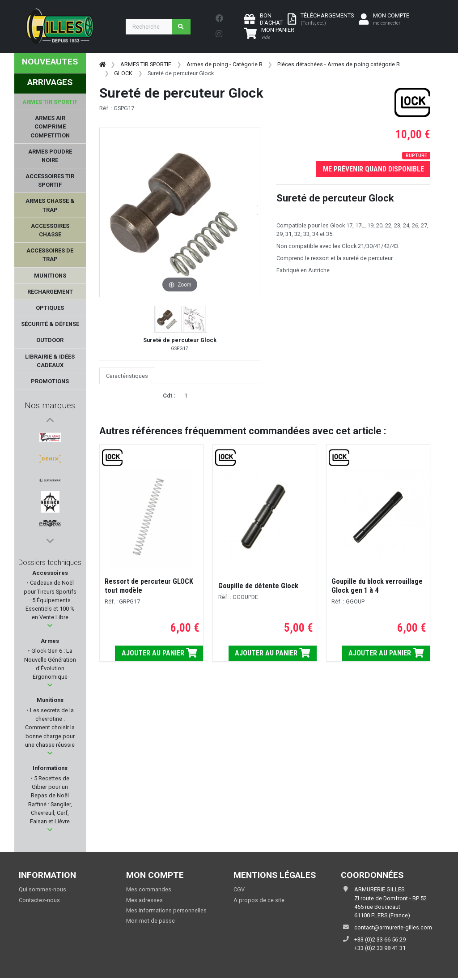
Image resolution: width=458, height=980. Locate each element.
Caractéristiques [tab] (127, 376)
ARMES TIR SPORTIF (146, 64)
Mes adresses (144, 902)
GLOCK (123, 73)
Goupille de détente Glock (258, 586)
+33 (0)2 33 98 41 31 (380, 951)
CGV (239, 892)
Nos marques (50, 405)
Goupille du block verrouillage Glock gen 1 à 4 (377, 586)
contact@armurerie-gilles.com (393, 930)
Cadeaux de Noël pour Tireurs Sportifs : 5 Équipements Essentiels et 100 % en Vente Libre (50, 603)
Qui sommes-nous (42, 892)
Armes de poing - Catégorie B (225, 64)
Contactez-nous (39, 902)
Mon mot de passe (151, 923)
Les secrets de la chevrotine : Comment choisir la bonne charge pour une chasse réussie (50, 730)
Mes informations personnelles (166, 913)
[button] (50, 628)
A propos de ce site (259, 902)
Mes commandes (149, 892)
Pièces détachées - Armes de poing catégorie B (339, 64)
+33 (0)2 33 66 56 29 (380, 942)
